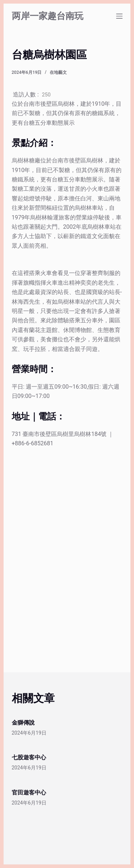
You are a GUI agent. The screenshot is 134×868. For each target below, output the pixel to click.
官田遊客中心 (29, 793)
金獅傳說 (23, 723)
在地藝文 (58, 72)
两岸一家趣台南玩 (48, 16)
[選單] (119, 16)
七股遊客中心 (29, 757)
